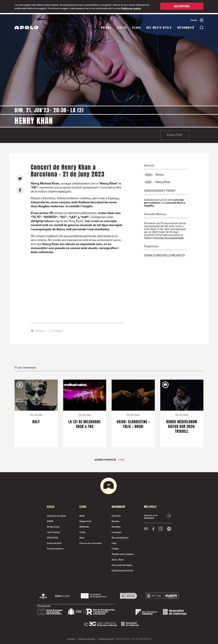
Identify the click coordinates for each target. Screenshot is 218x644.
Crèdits (115, 547)
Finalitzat (175, 134)
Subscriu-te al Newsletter (151, 515)
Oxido (82, 531)
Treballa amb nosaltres (123, 553)
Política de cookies (131, 8)
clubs (137, 26)
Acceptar (182, 7)
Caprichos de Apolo (57, 515)
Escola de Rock (54, 542)
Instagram (58, 330)
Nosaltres (116, 525)
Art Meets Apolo (159, 26)
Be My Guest (53, 525)
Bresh (82, 515)
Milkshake (84, 525)
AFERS (50, 520)
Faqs (114, 542)
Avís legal (71, 638)
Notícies (115, 520)
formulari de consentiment (169, 236)
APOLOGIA (52, 536)
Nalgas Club (85, 520)
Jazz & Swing (53, 531)
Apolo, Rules (118, 558)
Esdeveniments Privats (122, 569)
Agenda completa (109, 458)
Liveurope (116, 531)
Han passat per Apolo (122, 564)
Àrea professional (120, 536)
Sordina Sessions (55, 547)
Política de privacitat (87, 638)
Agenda (106, 26)
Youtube (39, 330)
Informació (186, 26)
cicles (122, 26)
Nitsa (82, 536)
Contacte (116, 515)
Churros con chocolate (91, 542)
